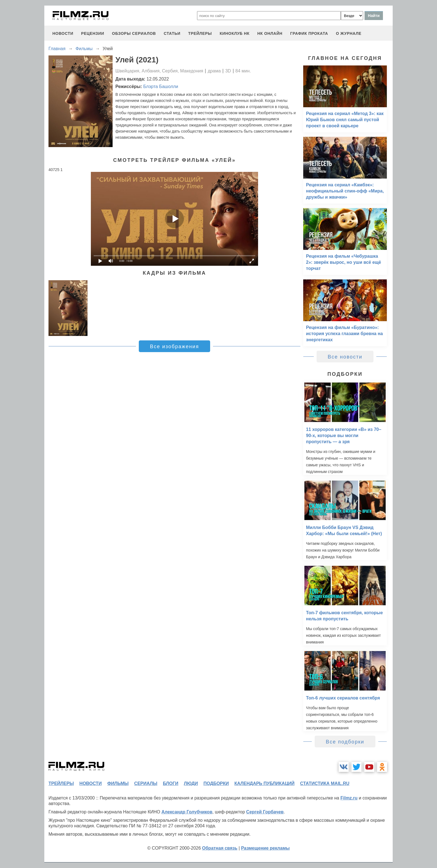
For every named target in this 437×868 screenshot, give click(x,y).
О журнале (349, 33)
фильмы (118, 783)
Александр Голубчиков (187, 812)
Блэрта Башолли (161, 86)
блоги (170, 783)
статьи (172, 33)
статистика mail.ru (325, 783)
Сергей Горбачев (265, 812)
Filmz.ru (349, 798)
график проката (309, 33)
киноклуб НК (235, 33)
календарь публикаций (264, 783)
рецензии (93, 33)
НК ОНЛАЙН (270, 33)
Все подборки (345, 742)
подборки (216, 783)
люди (191, 783)
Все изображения (174, 347)
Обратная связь (220, 848)
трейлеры (200, 33)
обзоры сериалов (134, 33)
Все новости (345, 357)
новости (63, 33)
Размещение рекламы (265, 848)
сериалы (146, 783)
